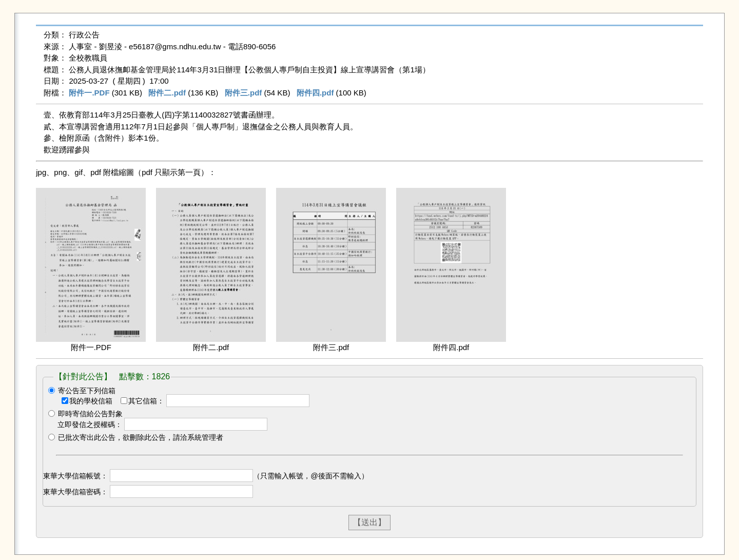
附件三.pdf (244, 93)
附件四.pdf (315, 93)
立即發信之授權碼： (90, 424)
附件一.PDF (89, 93)
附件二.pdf (167, 93)
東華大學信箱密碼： (75, 492)
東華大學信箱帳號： (75, 476)
